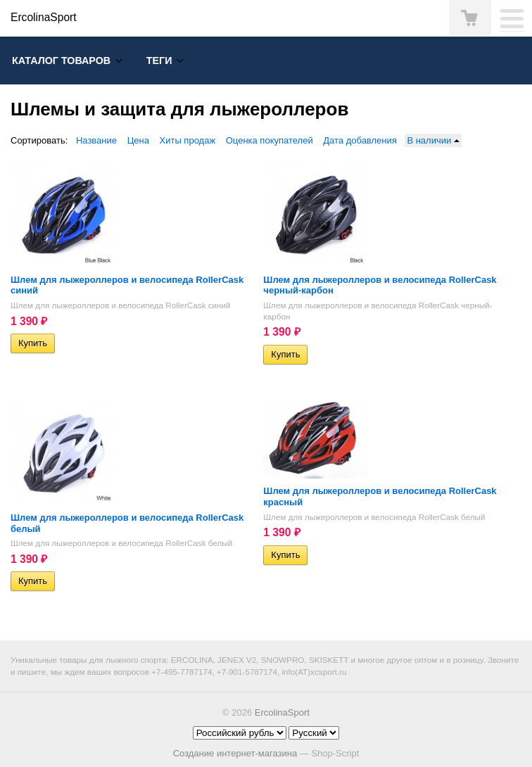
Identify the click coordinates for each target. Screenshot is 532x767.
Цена (138, 140)
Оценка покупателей (270, 140)
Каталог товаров (61, 61)
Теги (159, 61)
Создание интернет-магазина (235, 753)
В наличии (433, 140)
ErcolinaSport (282, 712)
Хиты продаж (188, 140)
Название (96, 140)
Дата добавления (360, 140)
